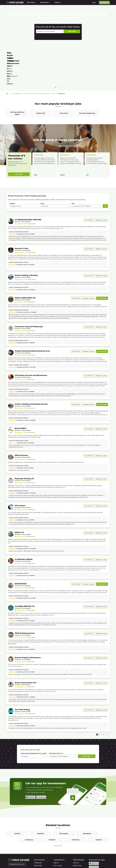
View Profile (89, 194)
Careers (76, 843)
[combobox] (24, 180)
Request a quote (101, 194)
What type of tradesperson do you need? (34, 728)
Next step (72, 31)
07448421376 (102, 326)
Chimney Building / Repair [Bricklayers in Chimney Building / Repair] (17, 88)
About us (76, 837)
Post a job (19, 148)
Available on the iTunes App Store (30, 771)
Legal (75, 851)
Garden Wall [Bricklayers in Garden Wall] (41, 88)
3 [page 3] (101, 709)
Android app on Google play (41, 771)
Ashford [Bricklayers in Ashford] (17, 808)
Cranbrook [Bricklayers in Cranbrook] (75, 814)
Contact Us (52, 861)
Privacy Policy (24, 861)
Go (105, 180)
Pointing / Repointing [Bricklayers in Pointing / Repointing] (87, 88)
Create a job (38, 837)
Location (12, 178)
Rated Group (77, 840)
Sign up (56, 837)
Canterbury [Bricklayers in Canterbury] (29, 814)
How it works (38, 843)
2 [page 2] (99, 709)
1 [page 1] (97, 709)
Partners (76, 845)
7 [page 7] (107, 709)
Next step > (87, 730)
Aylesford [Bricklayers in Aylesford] (41, 808)
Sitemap (43, 861)
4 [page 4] (104, 709)
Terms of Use (12, 861)
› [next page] (109, 709)
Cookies (34, 861)
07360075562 (102, 273)
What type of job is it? (56, 728)
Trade (42, 178)
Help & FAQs (38, 845)
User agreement (39, 848)
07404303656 (102, 379)
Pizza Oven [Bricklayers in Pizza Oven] (64, 88)
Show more (58, 820)
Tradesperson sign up (17, 839)
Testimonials (38, 840)
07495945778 (102, 558)
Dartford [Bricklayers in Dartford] (99, 814)
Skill (73, 178)
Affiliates (76, 848)
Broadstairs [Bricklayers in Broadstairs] (87, 808)
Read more (37, 140)
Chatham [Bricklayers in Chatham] (52, 814)
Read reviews (32, 198)
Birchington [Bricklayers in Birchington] (64, 808)
